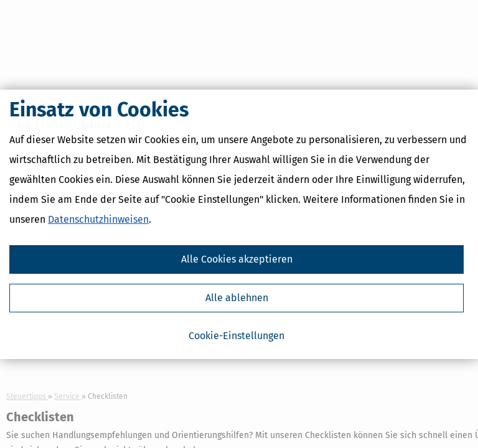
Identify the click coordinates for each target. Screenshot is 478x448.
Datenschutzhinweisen (98, 219)
